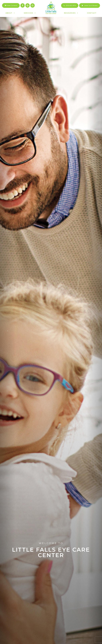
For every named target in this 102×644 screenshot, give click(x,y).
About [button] (10, 13)
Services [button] (30, 13)
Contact (92, 13)
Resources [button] (71, 13)
